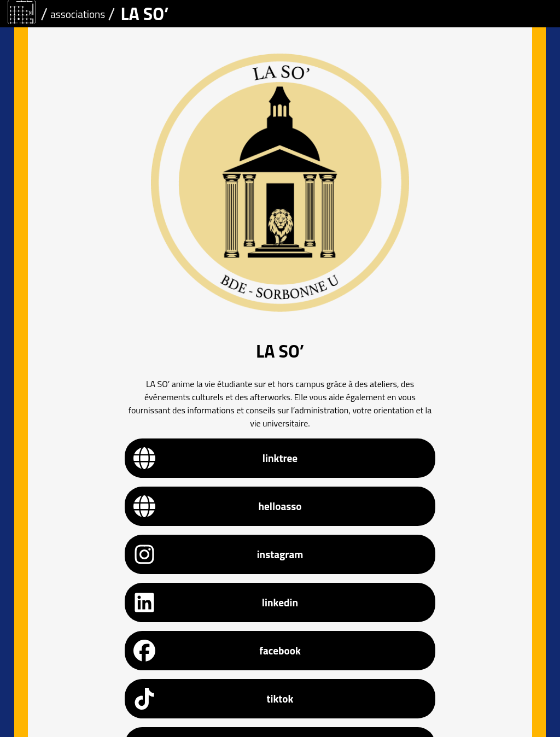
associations (78, 14)
